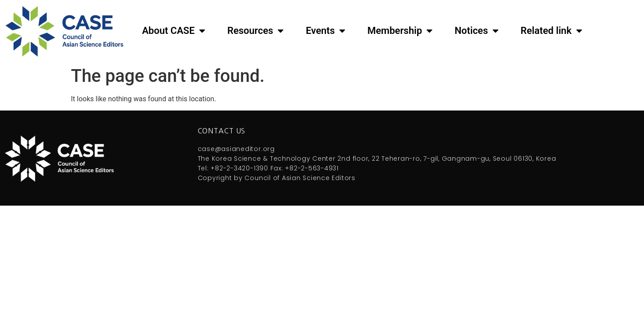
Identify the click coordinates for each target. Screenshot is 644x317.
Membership (400, 31)
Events (326, 31)
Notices (477, 31)
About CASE (174, 31)
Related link (551, 31)
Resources (255, 31)
